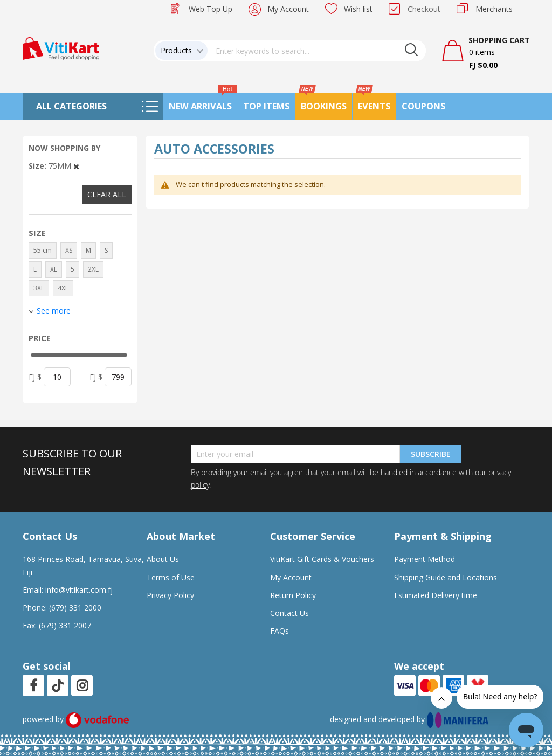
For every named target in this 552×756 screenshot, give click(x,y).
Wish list (358, 9)
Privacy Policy (170, 595)
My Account (288, 9)
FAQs (280, 631)
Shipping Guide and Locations (446, 577)
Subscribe (431, 454)
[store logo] (61, 48)
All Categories (71, 106)
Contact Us (289, 613)
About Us (163, 559)
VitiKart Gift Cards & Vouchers (322, 559)
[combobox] (317, 51)
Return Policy (293, 595)
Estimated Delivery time (436, 595)
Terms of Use (171, 577)
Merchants (494, 9)
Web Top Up (211, 9)
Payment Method (425, 559)
